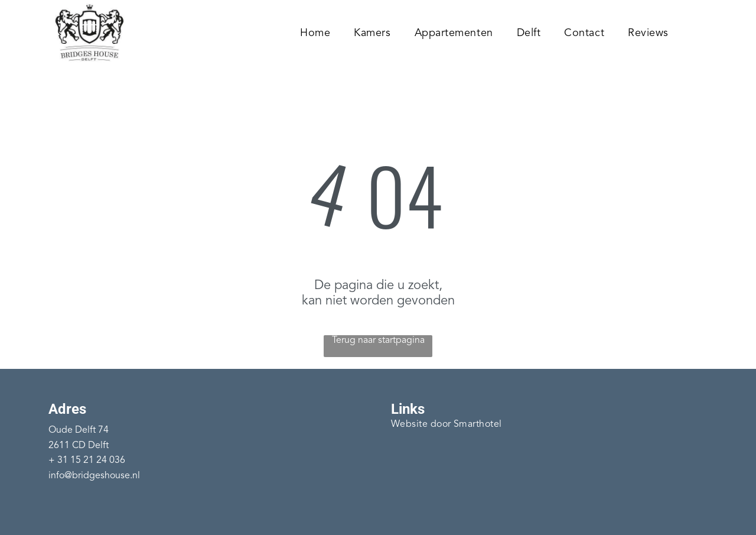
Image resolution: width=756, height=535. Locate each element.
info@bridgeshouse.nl (94, 476)
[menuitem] (315, 33)
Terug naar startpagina (378, 341)
